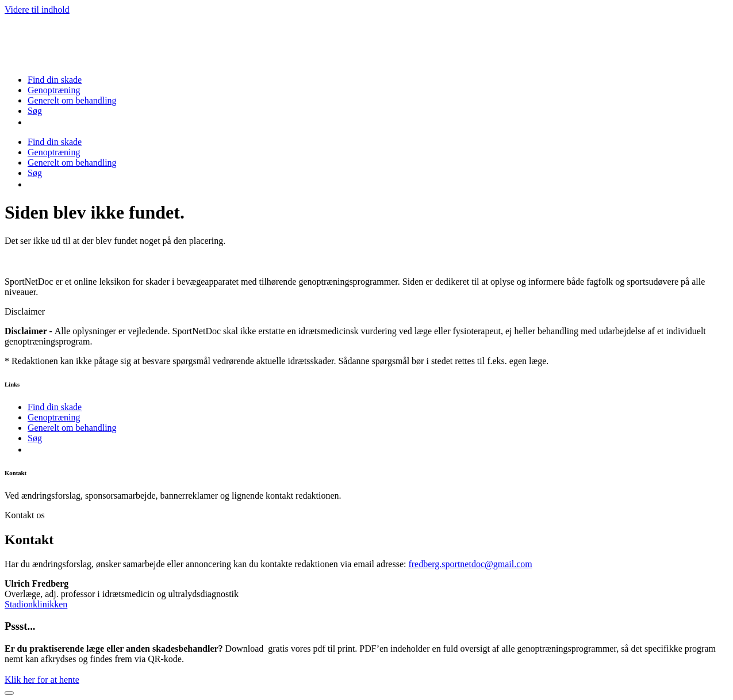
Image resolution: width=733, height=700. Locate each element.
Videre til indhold (37, 9)
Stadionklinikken (36, 604)
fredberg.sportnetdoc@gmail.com (470, 564)
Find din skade (55, 80)
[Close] (9, 693)
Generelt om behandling (72, 100)
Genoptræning (54, 90)
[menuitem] (32, 122)
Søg (35, 111)
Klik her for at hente (42, 680)
